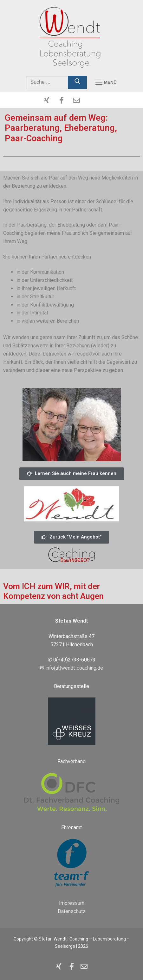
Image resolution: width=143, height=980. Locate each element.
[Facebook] (62, 100)
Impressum (72, 903)
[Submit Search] (77, 82)
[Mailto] (76, 100)
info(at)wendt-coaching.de (74, 668)
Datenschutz (72, 911)
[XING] (47, 100)
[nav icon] (106, 82)
